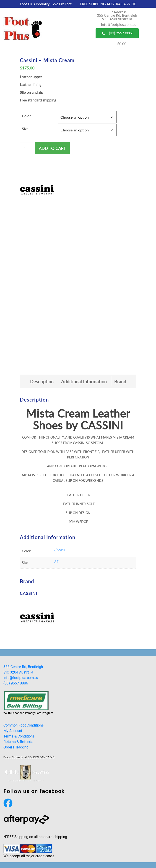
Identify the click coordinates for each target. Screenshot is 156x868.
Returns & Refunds (18, 742)
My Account (13, 731)
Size (25, 129)
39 (56, 561)
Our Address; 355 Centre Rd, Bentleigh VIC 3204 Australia (117, 15)
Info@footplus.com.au (119, 24)
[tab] (42, 381)
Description (42, 381)
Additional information (84, 381)
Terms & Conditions (19, 736)
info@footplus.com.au (21, 678)
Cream (59, 550)
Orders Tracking (16, 747)
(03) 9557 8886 (117, 33)
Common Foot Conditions (24, 725)
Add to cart (52, 148)
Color (26, 116)
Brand (120, 381)
